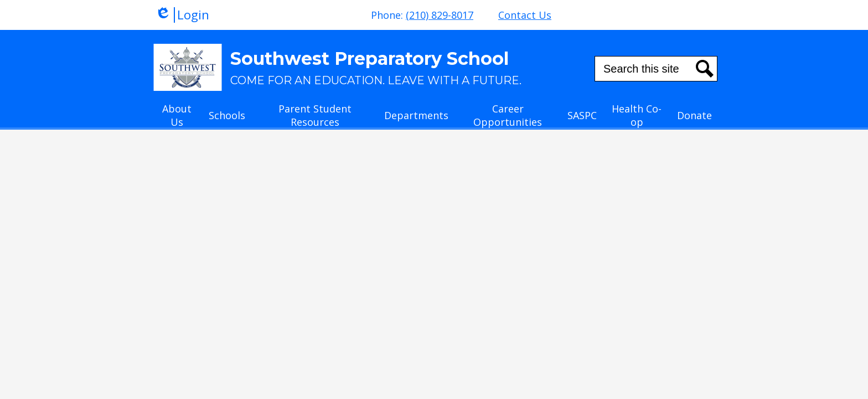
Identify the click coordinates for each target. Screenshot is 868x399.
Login (182, 15)
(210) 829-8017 (440, 15)
